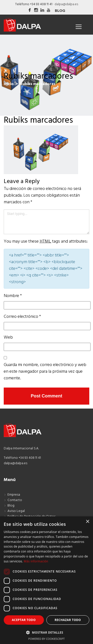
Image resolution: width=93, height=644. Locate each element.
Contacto (15, 500)
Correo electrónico (22, 317)
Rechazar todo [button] (68, 620)
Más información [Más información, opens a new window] (36, 561)
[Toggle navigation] (79, 27)
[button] (46, 632)
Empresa (14, 495)
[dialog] (46, 580)
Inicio (9, 84)
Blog (60, 11)
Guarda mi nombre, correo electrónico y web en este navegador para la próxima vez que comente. (45, 372)
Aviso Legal (16, 511)
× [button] (87, 522)
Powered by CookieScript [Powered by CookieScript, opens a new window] (46, 639)
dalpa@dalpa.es (66, 4)
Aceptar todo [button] (24, 620)
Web (8, 337)
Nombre (13, 296)
